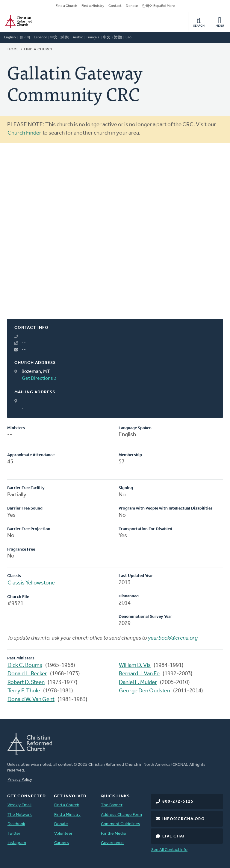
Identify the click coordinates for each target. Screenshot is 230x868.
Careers (62, 843)
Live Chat (174, 836)
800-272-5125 (178, 802)
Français (93, 37)
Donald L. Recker (27, 674)
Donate (132, 6)
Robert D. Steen (26, 683)
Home (13, 49)
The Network (20, 815)
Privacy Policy (20, 780)
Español (40, 37)
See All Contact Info (169, 850)
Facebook (16, 824)
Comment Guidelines (121, 824)
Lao (128, 37)
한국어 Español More (158, 6)
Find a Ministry (93, 6)
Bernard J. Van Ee (139, 674)
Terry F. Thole (24, 691)
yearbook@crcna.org (173, 638)
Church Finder (24, 133)
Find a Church (66, 6)
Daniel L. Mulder (138, 683)
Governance (112, 843)
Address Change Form (121, 815)
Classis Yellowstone (31, 583)
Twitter (14, 834)
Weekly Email (19, 805)
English (10, 37)
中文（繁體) (112, 37)
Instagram (17, 843)
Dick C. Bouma (25, 666)
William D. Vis (135, 666)
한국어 (25, 37)
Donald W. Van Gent (31, 700)
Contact (115, 6)
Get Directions (37, 379)
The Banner (112, 805)
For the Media (113, 834)
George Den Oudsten (144, 691)
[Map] (115, 238)
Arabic (78, 37)
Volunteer (63, 834)
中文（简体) (60, 37)
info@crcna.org (183, 819)
